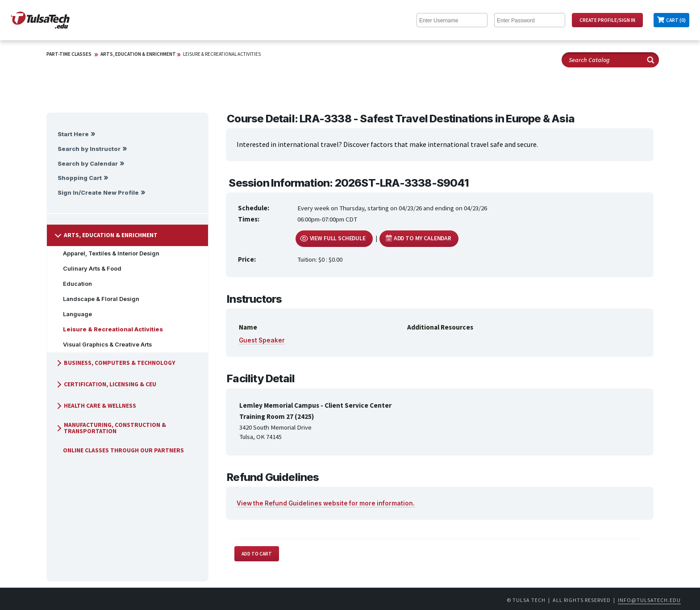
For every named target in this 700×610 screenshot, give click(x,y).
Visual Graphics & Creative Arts (104, 345)
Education (74, 284)
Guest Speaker (262, 340)
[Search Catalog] (610, 60)
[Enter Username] (452, 20)
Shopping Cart (80, 178)
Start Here (73, 134)
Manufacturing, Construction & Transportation (110, 428)
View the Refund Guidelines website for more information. (326, 503)
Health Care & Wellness (96, 406)
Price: (247, 259)
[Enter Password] (530, 20)
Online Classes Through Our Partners (120, 450)
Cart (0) (676, 20)
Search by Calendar (88, 164)
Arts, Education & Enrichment (138, 54)
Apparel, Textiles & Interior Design (108, 253)
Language (74, 314)
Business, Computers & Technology (115, 363)
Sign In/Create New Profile (98, 193)
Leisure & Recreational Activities (222, 54)
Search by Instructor (89, 149)
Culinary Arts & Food (89, 269)
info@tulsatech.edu (649, 600)
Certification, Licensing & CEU (106, 384)
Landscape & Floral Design (98, 299)
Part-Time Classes (69, 54)
